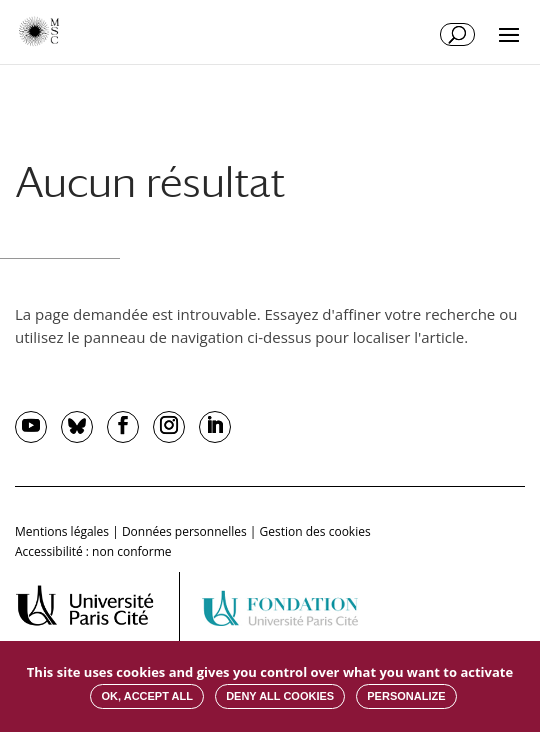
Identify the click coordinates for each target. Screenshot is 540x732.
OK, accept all (146, 696)
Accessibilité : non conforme (93, 551)
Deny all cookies (280, 696)
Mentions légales (62, 531)
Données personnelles (184, 531)
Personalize (406, 696)
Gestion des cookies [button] (315, 531)
